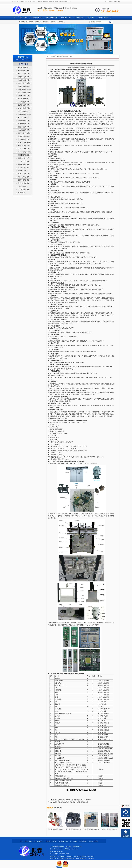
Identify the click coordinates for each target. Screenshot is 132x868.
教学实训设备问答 (39, 841)
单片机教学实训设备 (24, 111)
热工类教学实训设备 (24, 93)
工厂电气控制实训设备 (25, 161)
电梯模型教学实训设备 (65, 56)
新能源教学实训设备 (24, 89)
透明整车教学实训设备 (25, 96)
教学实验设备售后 (63, 841)
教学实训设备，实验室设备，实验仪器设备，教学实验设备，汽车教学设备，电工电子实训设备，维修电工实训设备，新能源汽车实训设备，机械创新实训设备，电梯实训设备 (72, 859)
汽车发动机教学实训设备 (25, 99)
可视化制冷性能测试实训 (109, 829)
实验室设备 (54, 22)
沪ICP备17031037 (78, 847)
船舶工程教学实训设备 (25, 127)
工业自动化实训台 (24, 158)
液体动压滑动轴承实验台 (91, 829)
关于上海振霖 (109, 2)
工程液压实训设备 (24, 189)
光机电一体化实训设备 (25, 149)
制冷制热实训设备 (24, 164)
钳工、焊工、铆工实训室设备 (25, 177)
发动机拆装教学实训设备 (25, 108)
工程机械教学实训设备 (25, 133)
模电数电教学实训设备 (25, 121)
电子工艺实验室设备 (24, 146)
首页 (22, 841)
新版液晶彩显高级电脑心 (55, 829)
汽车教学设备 (38, 22)
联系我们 (116, 2)
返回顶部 (126, 836)
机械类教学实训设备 (24, 80)
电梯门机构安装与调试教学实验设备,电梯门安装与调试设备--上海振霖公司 (72, 800)
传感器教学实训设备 (24, 114)
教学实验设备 (61, 22)
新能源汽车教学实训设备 (25, 86)
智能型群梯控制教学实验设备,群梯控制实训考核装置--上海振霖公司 (70, 802)
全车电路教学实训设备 (25, 102)
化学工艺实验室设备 (24, 143)
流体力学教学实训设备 (25, 124)
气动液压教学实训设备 (25, 174)
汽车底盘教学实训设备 (25, 105)
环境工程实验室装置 (24, 152)
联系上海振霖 (83, 841)
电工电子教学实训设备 (25, 74)
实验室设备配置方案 (51, 841)
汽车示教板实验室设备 (25, 139)
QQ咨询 (127, 806)
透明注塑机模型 (23, 186)
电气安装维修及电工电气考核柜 (25, 71)
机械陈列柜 (22, 193)
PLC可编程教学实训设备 (25, 118)
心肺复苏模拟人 (23, 171)
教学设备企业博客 (93, 841)
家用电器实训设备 (24, 180)
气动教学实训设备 (24, 168)
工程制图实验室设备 (24, 155)
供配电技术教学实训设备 (25, 136)
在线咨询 (126, 815)
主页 (48, 56)
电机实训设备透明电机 (25, 68)
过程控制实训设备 (24, 183)
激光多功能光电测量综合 (73, 829)
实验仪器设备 (46, 22)
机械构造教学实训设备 (25, 130)
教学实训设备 (30, 22)
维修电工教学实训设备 (25, 77)
